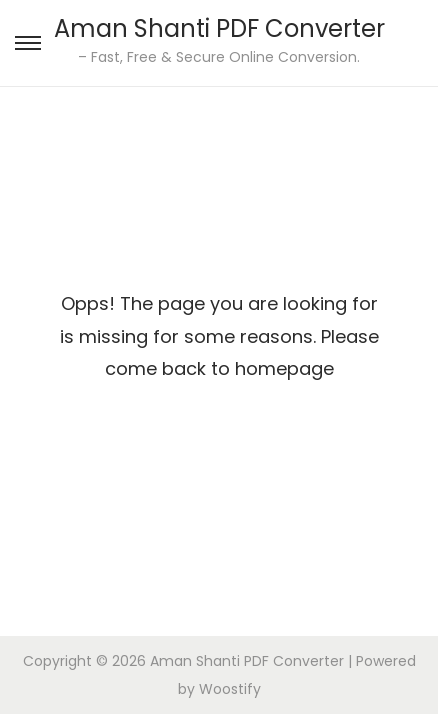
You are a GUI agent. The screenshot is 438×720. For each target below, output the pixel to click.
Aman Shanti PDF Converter (219, 28)
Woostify (230, 689)
